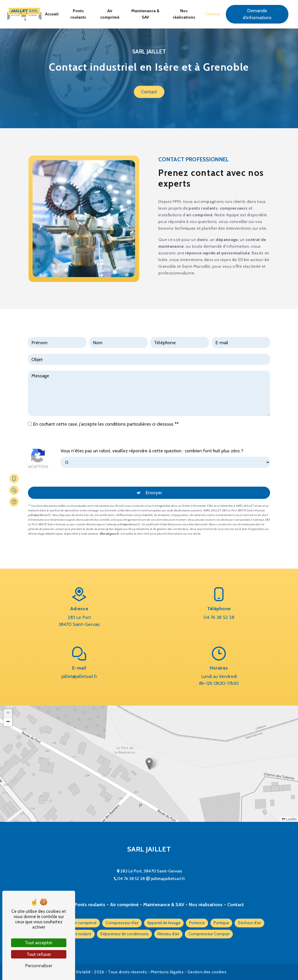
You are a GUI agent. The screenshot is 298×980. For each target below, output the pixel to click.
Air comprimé (110, 14)
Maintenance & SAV (145, 14)
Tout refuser (39, 954)
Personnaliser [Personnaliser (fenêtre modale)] (39, 966)
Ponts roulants (78, 14)
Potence (197, 923)
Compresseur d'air (122, 923)
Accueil (52, 14)
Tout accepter (39, 943)
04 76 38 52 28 (219, 617)
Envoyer (154, 475)
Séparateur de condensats (124, 934)
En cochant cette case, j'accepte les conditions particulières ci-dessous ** (106, 407)
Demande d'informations (257, 14)
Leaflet (289, 819)
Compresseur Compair (209, 934)
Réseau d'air (168, 934)
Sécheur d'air (249, 923)
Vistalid (84, 972)
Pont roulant (80, 934)
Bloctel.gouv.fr (109, 516)
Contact (213, 14)
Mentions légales (167, 972)
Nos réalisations (184, 14)
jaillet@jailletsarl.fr (79, 676)
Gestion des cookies (207, 972)
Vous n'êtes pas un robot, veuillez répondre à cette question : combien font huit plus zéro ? (152, 434)
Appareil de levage (164, 923)
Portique (221, 923)
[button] (149, 764)
